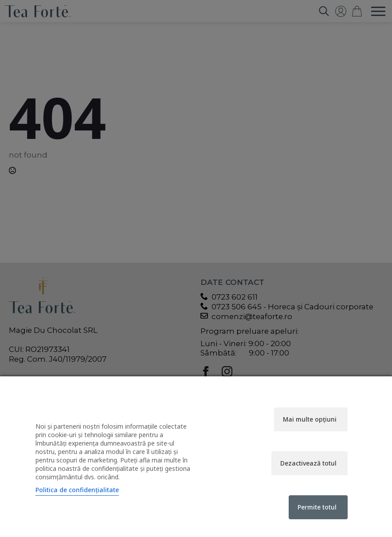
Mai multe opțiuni (310, 419)
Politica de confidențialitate (77, 490)
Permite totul (317, 507)
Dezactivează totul (308, 463)
